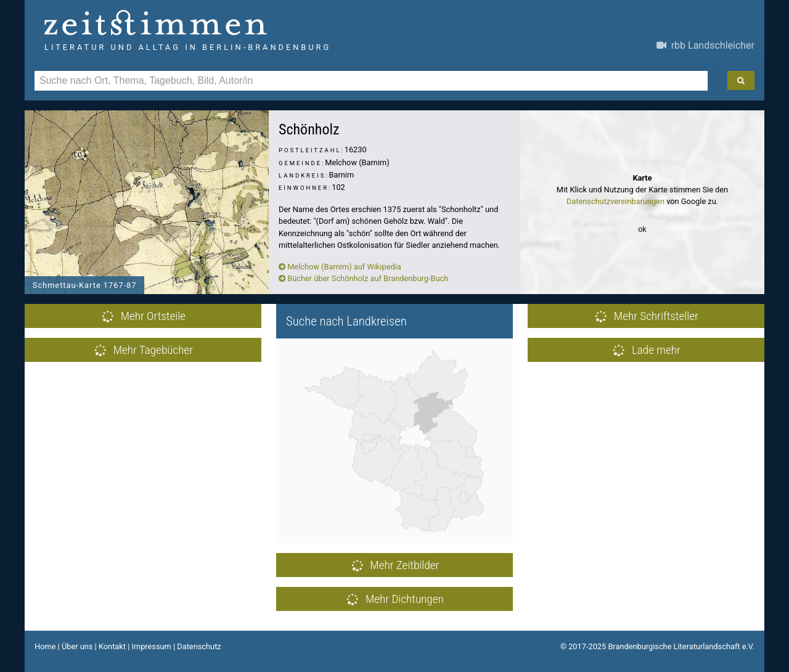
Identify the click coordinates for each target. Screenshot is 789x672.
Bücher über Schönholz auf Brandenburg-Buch (363, 278)
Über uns (77, 646)
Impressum (151, 646)
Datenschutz (199, 646)
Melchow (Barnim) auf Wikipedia (340, 267)
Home (45, 646)
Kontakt (112, 646)
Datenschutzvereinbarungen (615, 201)
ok (642, 229)
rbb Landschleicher (705, 45)
